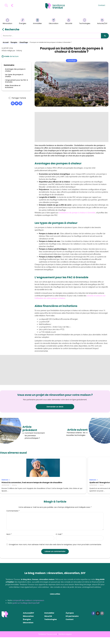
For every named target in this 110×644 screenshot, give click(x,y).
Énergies (23, 22)
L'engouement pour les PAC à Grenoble (16, 81)
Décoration (54, 22)
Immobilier (37, 22)
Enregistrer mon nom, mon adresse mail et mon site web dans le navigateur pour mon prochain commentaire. (54, 551)
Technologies (85, 22)
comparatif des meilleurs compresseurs (28, 607)
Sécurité (69, 22)
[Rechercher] (105, 36)
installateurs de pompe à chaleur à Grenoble (77, 213)
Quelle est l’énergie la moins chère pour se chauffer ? (54, 484)
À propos (70, 620)
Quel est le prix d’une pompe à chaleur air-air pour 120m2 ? (89, 484)
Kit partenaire (72, 623)
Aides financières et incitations (13, 86)
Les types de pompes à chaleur (14, 76)
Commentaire (13, 518)
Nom (9, 541)
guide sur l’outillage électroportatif (26, 610)
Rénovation (7, 22)
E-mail (59, 541)
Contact (102, 5)
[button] (13, 103)
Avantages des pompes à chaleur (15, 70)
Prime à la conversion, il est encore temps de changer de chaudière (17, 484)
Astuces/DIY (102, 22)
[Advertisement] (71, 127)
